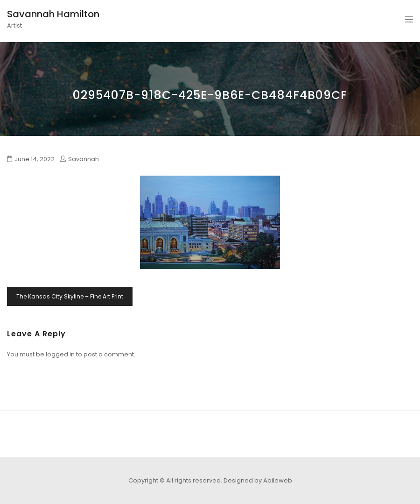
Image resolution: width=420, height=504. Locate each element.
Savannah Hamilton (53, 14)
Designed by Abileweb (258, 480)
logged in (60, 354)
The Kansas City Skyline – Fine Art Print (70, 296)
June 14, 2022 (35, 159)
